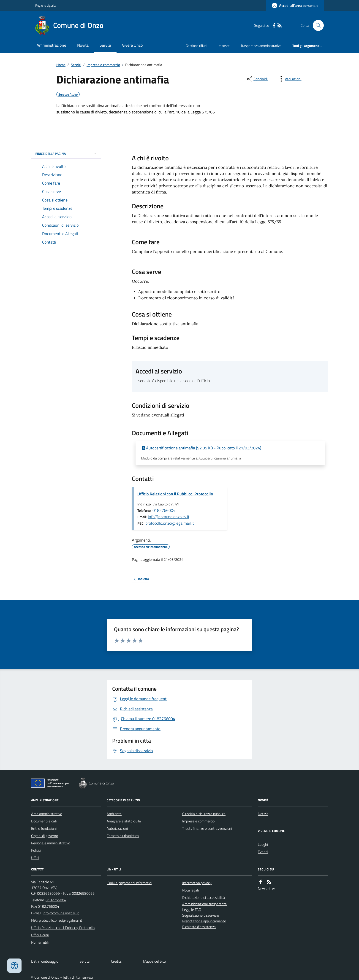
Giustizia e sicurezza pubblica (204, 814)
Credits (116, 961)
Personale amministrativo (51, 843)
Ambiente (114, 814)
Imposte (224, 46)
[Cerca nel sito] (316, 25)
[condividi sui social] (257, 79)
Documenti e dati (44, 821)
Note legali (190, 890)
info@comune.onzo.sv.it (169, 517)
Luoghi (263, 844)
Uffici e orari (40, 935)
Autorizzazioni (117, 828)
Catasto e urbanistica (123, 836)
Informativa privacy (197, 883)
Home (61, 65)
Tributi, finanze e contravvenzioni (207, 828)
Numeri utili (40, 942)
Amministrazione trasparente (204, 904)
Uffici (35, 858)
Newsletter (266, 889)
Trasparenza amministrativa (261, 46)
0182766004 (164, 510)
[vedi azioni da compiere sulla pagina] (289, 79)
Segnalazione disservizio (201, 915)
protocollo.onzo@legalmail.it (170, 523)
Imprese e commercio (103, 65)
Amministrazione (51, 45)
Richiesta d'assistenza (199, 927)
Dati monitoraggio (45, 961)
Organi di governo (45, 836)
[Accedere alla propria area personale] (295, 5)
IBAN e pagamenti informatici (129, 883)
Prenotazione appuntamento (204, 921)
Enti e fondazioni (44, 828)
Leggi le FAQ (192, 910)
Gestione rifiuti (196, 46)
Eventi (263, 852)
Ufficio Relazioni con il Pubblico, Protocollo (175, 494)
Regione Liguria (45, 5)
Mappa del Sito (154, 961)
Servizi (105, 45)
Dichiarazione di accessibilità (204, 897)
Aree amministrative (47, 814)
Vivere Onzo (132, 45)
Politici (36, 850)
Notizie (263, 814)
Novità (83, 45)
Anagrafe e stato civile (124, 821)
